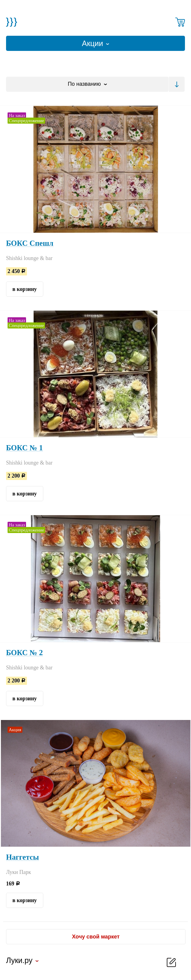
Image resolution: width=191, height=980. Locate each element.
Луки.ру (19, 961)
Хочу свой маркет (96, 937)
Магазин (12, 22)
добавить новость (171, 962)
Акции (94, 43)
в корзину (25, 289)
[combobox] (87, 84)
